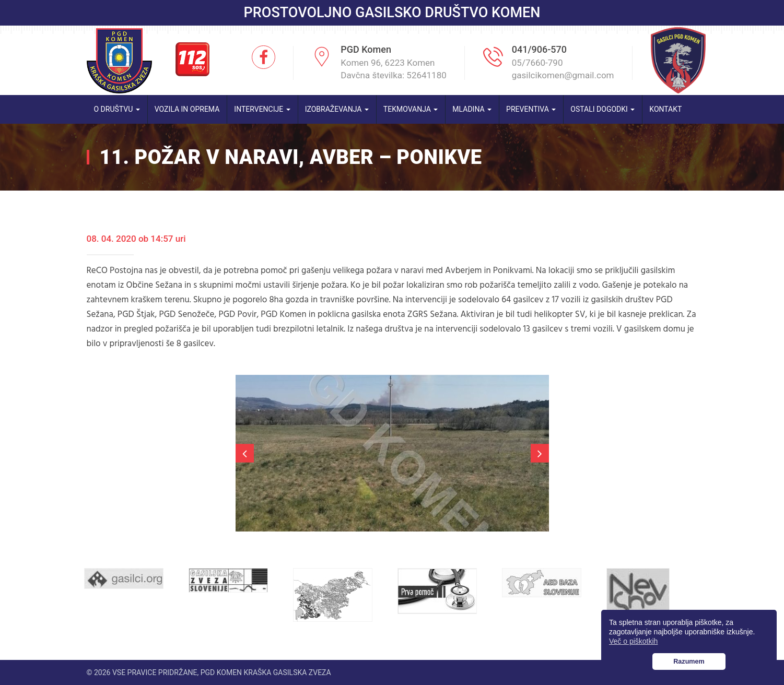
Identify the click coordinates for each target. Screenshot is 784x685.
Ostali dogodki (602, 109)
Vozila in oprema (187, 109)
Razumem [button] (689, 662)
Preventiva (531, 109)
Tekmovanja (411, 109)
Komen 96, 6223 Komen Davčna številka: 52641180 (394, 69)
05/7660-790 (537, 63)
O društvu (117, 109)
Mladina (472, 109)
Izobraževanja (337, 109)
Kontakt (665, 109)
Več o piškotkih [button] (633, 641)
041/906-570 (539, 49)
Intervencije (262, 109)
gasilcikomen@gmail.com (563, 75)
